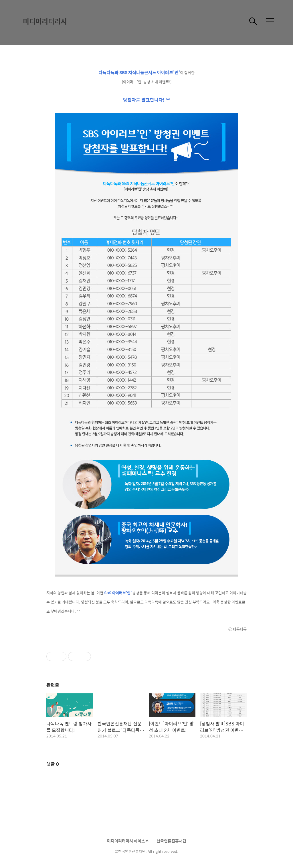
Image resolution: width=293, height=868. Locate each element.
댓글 (53, 764)
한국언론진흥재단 (171, 841)
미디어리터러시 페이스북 (128, 841)
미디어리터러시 (45, 21)
